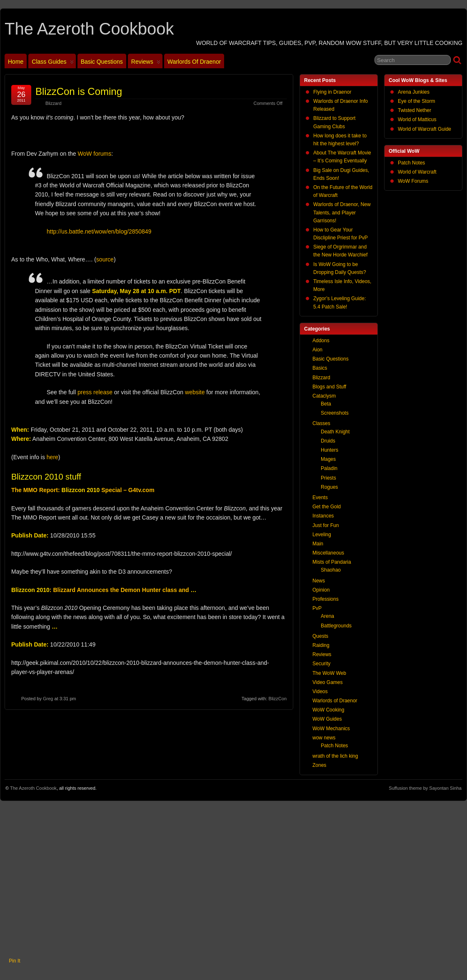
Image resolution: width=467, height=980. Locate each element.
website (195, 392)
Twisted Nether (415, 110)
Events (320, 497)
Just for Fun (326, 525)
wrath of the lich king (335, 756)
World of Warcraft (417, 172)
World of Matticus (417, 119)
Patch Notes (411, 163)
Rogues (329, 487)
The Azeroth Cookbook (89, 29)
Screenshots (335, 413)
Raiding (321, 645)
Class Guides (52, 63)
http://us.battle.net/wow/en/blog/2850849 (99, 231)
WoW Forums (413, 181)
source (105, 259)
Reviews (146, 63)
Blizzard (53, 103)
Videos (320, 691)
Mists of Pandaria (332, 562)
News (319, 581)
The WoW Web (329, 673)
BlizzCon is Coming (79, 91)
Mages (328, 459)
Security (321, 664)
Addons (321, 341)
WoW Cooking (328, 710)
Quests (320, 636)
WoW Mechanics (331, 729)
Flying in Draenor (332, 92)
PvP (317, 608)
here (52, 457)
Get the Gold (327, 507)
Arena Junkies (414, 92)
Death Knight (335, 432)
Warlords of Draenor (194, 62)
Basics (320, 368)
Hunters (330, 450)
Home (16, 62)
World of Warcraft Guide (425, 129)
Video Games (328, 682)
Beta (326, 404)
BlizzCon (278, 699)
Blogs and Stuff (329, 387)
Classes (321, 423)
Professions (326, 599)
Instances (323, 516)
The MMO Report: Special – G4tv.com (83, 490)
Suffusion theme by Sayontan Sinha (425, 788)
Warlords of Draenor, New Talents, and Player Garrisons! (342, 212)
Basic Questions (102, 62)
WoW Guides (327, 719)
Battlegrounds (336, 626)
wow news (324, 738)
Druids (328, 441)
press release (95, 392)
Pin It (14, 961)
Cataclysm (324, 396)
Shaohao (331, 570)
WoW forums (95, 154)
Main (318, 544)
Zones (319, 765)
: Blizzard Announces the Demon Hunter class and (104, 590)
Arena (327, 616)
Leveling (322, 535)
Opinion (321, 590)
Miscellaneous (328, 553)
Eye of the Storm (416, 101)
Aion (317, 350)
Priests (328, 478)
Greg (48, 699)
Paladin (329, 468)
